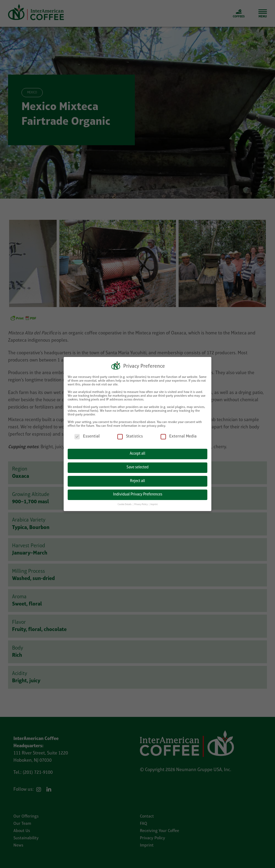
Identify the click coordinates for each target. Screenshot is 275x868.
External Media (179, 435)
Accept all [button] (137, 452)
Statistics (130, 435)
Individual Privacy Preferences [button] (138, 493)
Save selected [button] (137, 466)
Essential (87, 435)
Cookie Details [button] (125, 503)
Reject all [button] (137, 479)
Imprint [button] (154, 503)
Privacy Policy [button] (141, 503)
